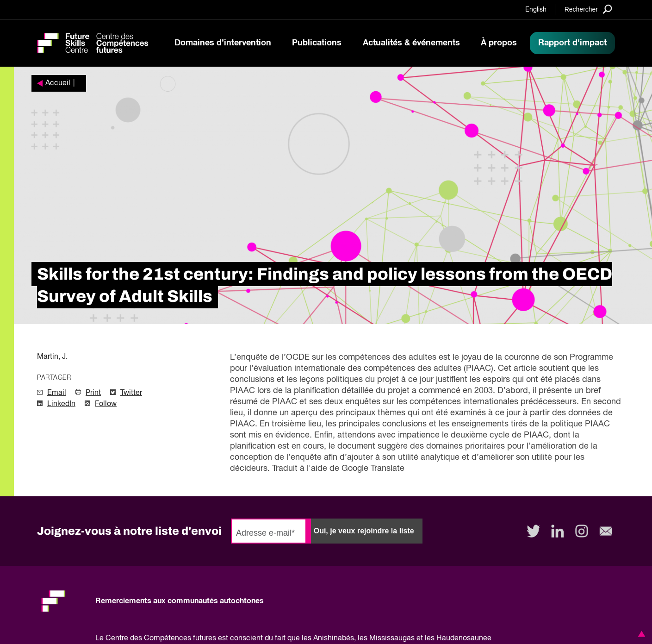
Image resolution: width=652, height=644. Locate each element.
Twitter (131, 393)
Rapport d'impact (572, 43)
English (536, 10)
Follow (106, 404)
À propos (499, 43)
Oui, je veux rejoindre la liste (364, 531)
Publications (317, 43)
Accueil (58, 83)
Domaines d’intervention (223, 43)
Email (57, 393)
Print (93, 393)
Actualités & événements (411, 43)
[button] (640, 634)
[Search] (588, 9)
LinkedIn (61, 404)
